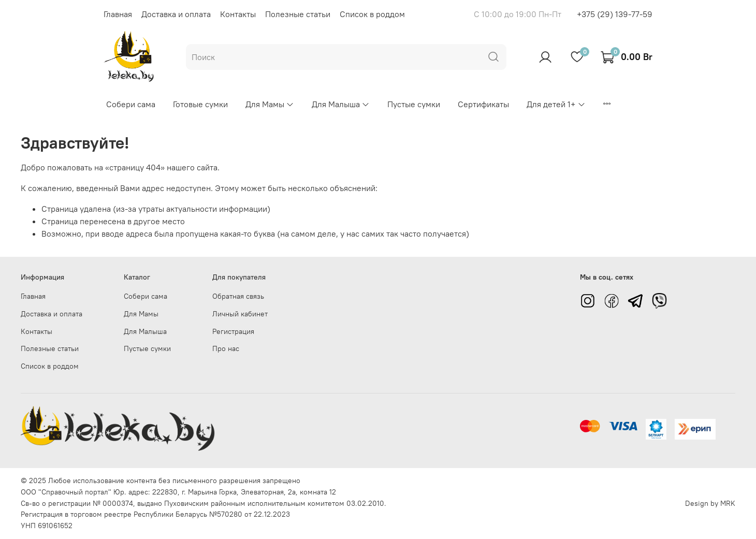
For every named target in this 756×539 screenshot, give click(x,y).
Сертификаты (483, 104)
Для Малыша (341, 104)
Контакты (238, 14)
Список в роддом (372, 14)
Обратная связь (238, 296)
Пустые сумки (414, 104)
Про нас (226, 348)
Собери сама (131, 104)
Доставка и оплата (176, 14)
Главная (118, 14)
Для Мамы (270, 104)
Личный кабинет (240, 314)
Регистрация (233, 331)
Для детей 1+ (556, 104)
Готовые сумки (200, 104)
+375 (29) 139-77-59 (615, 14)
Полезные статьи (298, 14)
